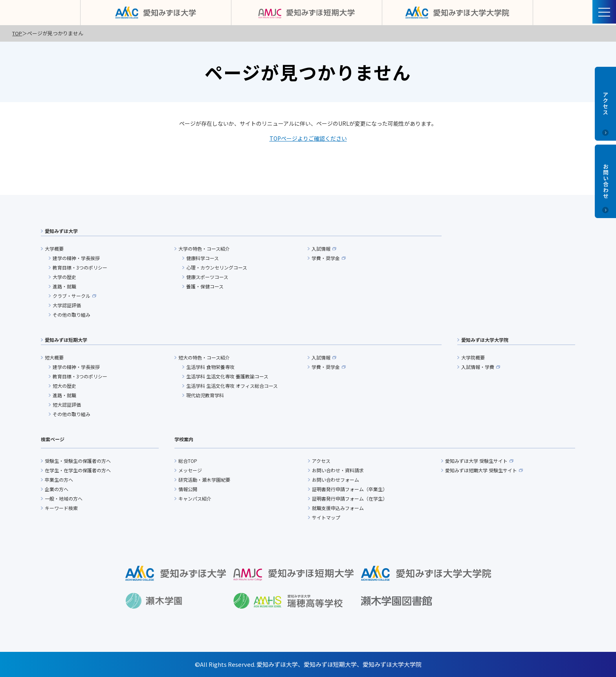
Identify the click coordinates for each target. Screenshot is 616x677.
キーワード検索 (61, 508)
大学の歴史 (64, 277)
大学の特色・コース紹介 (204, 249)
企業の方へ (57, 489)
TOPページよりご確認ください (308, 138)
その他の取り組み (71, 315)
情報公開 (188, 489)
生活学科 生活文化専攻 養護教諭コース (227, 376)
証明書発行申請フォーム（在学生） (350, 498)
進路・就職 (64, 286)
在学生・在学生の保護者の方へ (78, 470)
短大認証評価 (67, 405)
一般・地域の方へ (64, 498)
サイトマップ (326, 517)
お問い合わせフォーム (335, 480)
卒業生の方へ (59, 480)
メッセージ (190, 470)
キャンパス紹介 (195, 498)
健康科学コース (203, 258)
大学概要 (54, 249)
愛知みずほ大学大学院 (485, 340)
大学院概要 (473, 357)
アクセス (321, 461)
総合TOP (188, 461)
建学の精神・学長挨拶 (76, 258)
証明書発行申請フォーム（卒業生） (350, 489)
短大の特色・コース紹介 (204, 357)
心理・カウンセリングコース (217, 267)
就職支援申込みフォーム (338, 508)
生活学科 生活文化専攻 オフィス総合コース (232, 386)
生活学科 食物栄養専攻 (210, 367)
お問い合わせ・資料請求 (338, 470)
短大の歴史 (64, 386)
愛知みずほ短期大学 (66, 340)
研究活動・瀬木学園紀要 (204, 480)
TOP (17, 33)
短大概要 (54, 357)
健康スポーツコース (207, 277)
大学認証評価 (67, 305)
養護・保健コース (205, 286)
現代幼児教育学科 (205, 395)
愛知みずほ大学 (61, 231)
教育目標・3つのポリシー (80, 267)
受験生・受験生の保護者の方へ (78, 461)
